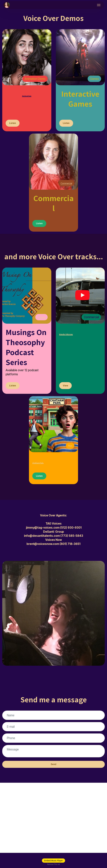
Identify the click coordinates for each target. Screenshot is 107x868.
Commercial (65, 184)
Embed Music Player (53, 860)
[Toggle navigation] (99, 5)
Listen (13, 124)
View (66, 388)
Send (54, 779)
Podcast (40, 319)
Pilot (69, 449)
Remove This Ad (54, 864)
